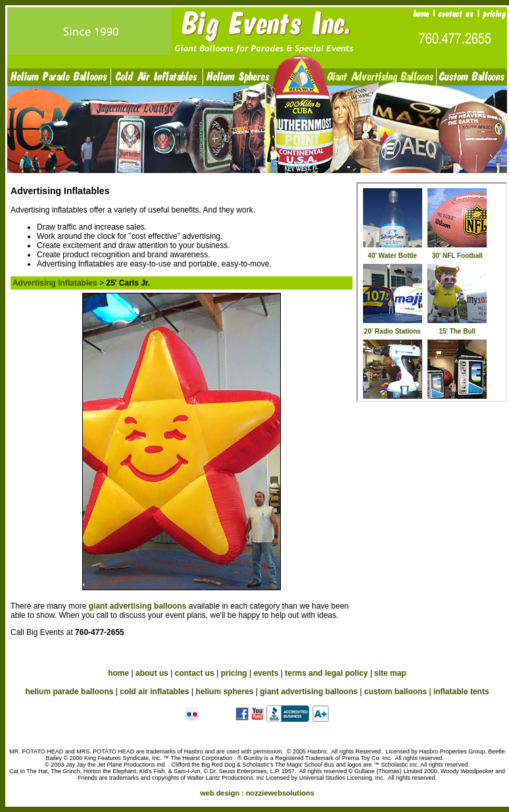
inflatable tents (461, 692)
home (118, 673)
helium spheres (224, 692)
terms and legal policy (326, 673)
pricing (234, 673)
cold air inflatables (154, 692)
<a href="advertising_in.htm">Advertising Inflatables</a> (432, 292)
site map (390, 673)
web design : (257, 793)
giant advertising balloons (139, 606)
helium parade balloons (69, 692)
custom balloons (396, 692)
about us (152, 673)
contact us (195, 673)
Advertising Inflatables (55, 283)
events (266, 673)
